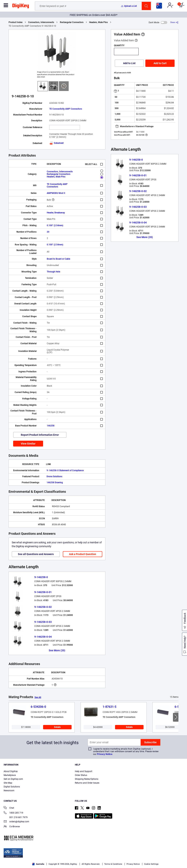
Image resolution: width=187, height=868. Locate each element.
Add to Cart (160, 63)
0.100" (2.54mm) (55, 225)
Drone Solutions (54, 476)
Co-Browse (12, 827)
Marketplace (10, 775)
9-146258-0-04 (43, 637)
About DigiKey (11, 771)
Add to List (129, 63)
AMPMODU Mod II (56, 193)
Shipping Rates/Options (87, 779)
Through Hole (53, 272)
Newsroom (9, 791)
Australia (38, 864)
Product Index (16, 22)
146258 (51, 426)
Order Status (81, 775)
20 (48, 232)
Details (57, 727)
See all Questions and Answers (36, 554)
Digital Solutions (12, 787)
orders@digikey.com (16, 822)
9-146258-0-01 (43, 592)
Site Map (8, 783)
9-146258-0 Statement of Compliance (65, 470)
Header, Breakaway (56, 213)
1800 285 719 (13, 813)
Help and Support (84, 771)
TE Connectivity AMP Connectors (66, 109)
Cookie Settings (151, 864)
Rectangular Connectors (72, 22)
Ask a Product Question (83, 554)
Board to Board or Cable (58, 259)
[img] (21, 7)
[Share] (174, 22)
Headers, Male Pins (98, 22)
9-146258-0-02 (43, 607)
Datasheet (56, 143)
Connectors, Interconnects (41, 22)
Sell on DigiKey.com (13, 779)
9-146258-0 (41, 577)
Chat (9, 808)
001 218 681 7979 (16, 817)
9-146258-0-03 (43, 622)
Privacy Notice (105, 754)
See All (38, 697)
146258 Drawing (55, 483)
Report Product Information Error (40, 435)
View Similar (28, 444)
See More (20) (57, 650)
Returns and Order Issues (87, 783)
